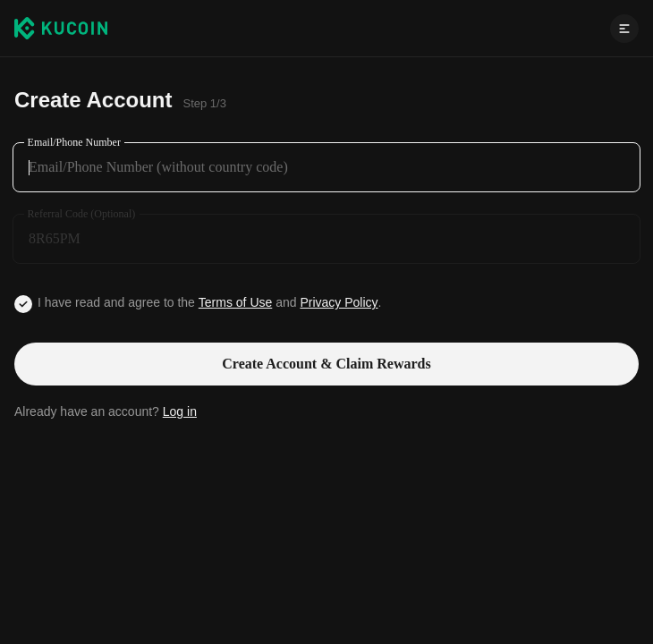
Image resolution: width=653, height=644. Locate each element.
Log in (180, 411)
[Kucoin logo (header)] (61, 28)
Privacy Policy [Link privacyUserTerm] (339, 302)
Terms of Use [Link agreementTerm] (235, 302)
